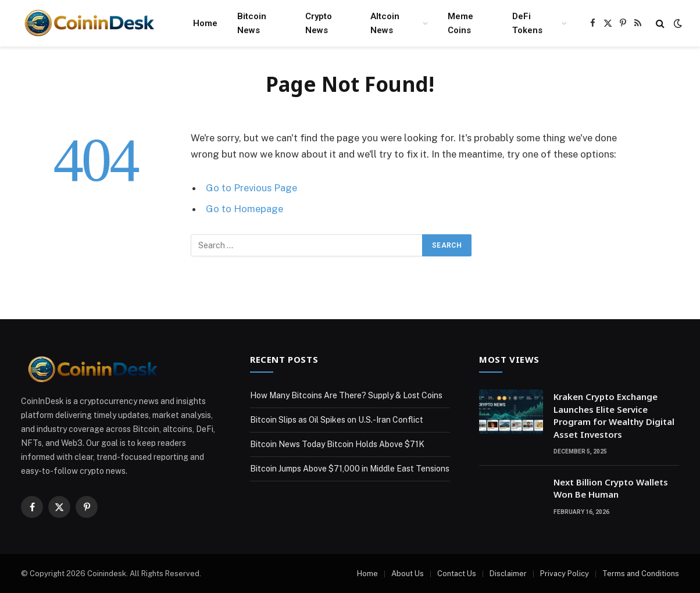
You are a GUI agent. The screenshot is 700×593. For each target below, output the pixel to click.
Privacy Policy (565, 574)
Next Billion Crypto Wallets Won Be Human (611, 488)
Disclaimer (508, 574)
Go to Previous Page (251, 188)
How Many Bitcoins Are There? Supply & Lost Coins (346, 395)
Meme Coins (460, 23)
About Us (408, 574)
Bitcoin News (252, 23)
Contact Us (457, 574)
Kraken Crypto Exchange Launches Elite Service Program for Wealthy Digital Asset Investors (614, 415)
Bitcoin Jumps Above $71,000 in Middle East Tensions (350, 469)
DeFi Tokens (527, 23)
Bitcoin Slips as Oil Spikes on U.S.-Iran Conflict (337, 420)
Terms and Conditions (641, 574)
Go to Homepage (244, 209)
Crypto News (319, 23)
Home (205, 23)
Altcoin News (385, 23)
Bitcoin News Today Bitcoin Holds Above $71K (337, 444)
